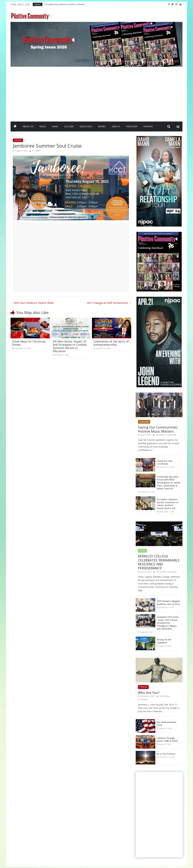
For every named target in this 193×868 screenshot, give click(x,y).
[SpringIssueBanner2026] (96, 24)
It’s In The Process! (166, 754)
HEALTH (116, 126)
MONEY (102, 126)
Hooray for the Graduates (164, 641)
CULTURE (69, 126)
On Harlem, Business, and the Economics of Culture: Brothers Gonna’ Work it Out (168, 504)
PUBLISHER (132, 126)
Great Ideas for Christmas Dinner (29, 343)
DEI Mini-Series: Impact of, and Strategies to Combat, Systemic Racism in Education (70, 346)
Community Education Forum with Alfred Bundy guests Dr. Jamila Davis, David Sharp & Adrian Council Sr (168, 483)
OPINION (148, 126)
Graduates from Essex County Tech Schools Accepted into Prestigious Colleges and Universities (168, 623)
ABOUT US (28, 126)
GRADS (142, 551)
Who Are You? (149, 692)
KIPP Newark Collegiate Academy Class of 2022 (168, 603)
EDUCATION (86, 126)
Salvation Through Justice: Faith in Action (167, 739)
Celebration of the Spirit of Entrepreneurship (111, 343)
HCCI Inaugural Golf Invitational (109, 303)
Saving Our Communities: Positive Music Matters (158, 429)
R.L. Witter (36, 151)
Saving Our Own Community (165, 462)
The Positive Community (166, 435)
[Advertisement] (96, 99)
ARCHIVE (18, 140)
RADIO (43, 126)
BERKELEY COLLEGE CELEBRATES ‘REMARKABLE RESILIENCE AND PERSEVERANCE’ (159, 562)
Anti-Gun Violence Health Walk (32, 303)
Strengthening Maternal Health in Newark (65, 4)
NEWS (55, 126)
